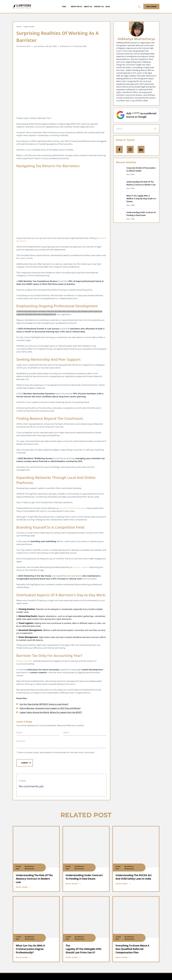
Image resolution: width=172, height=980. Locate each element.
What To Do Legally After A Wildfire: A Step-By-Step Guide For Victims (141, 199)
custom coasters (81, 567)
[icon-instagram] (130, 149)
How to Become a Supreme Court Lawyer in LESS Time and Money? (50, 708)
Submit (26, 763)
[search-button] (139, 7)
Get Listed (151, 6)
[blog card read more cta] (35, 887)
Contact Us (99, 6)
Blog (108, 6)
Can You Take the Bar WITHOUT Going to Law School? (44, 704)
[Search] (155, 129)
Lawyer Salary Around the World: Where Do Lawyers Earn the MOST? (51, 712)
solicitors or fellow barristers (73, 508)
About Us (88, 6)
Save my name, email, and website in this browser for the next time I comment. (57, 752)
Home (19, 27)
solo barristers (74, 576)
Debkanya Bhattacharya (136, 39)
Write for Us (76, 6)
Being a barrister (25, 661)
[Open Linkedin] (141, 149)
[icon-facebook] (119, 149)
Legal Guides (29, 27)
